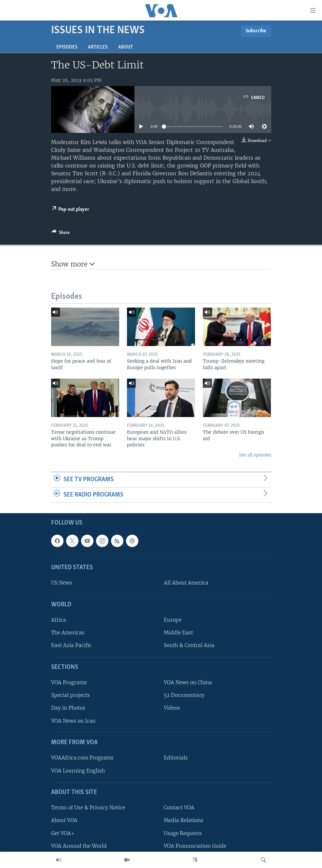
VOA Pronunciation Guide (195, 846)
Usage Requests (183, 833)
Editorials (176, 758)
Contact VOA (179, 808)
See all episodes (255, 455)
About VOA (64, 821)
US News (62, 583)
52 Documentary (184, 695)
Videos (172, 708)
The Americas (68, 633)
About (126, 47)
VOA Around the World (79, 846)
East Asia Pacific (71, 646)
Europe (173, 620)
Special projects (70, 695)
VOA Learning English (78, 771)
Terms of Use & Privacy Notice (88, 808)
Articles (98, 47)
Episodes (67, 47)
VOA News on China (188, 683)
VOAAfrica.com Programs (82, 758)
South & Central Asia (189, 646)
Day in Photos (68, 708)
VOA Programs (69, 683)
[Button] (61, 234)
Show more (73, 264)
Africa (59, 620)
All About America (186, 583)
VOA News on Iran (73, 721)
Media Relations (184, 821)
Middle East (178, 633)
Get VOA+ (63, 833)
